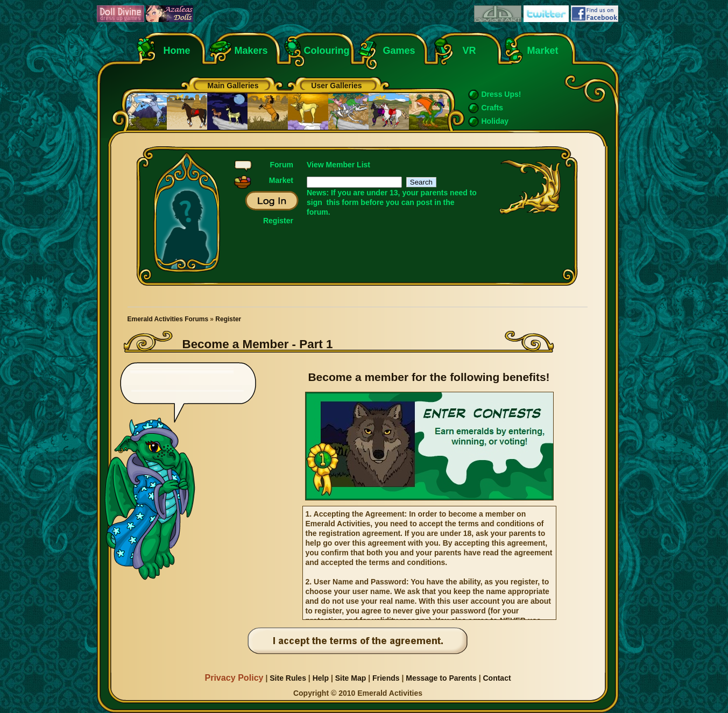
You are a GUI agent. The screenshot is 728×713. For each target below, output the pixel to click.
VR (467, 51)
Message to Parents (441, 678)
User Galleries (336, 86)
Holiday (495, 121)
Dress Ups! (501, 94)
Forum (281, 165)
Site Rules (288, 678)
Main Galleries (233, 86)
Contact (497, 678)
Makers (251, 51)
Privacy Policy (234, 677)
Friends (386, 678)
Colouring (327, 51)
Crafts (492, 108)
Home (177, 51)
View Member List (338, 165)
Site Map (351, 678)
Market (543, 51)
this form (343, 202)
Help (321, 678)
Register (278, 221)
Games (399, 51)
